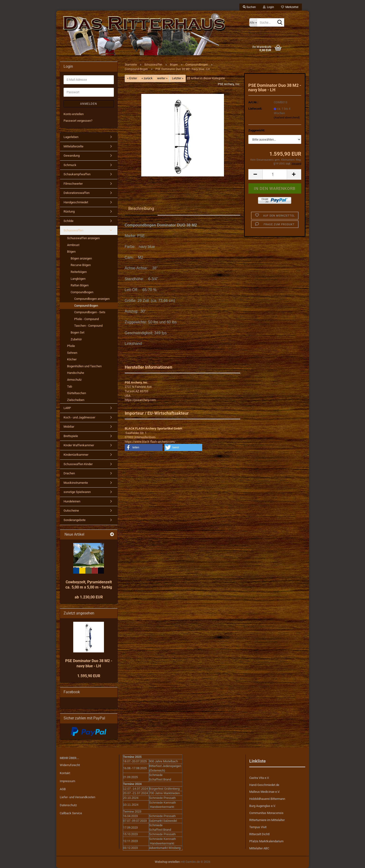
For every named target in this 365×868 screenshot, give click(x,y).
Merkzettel (290, 7)
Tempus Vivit (258, 827)
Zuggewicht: (257, 130)
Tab (70, 386)
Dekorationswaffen (77, 193)
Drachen (69, 473)
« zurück (147, 78)
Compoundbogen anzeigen (92, 299)
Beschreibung (141, 208)
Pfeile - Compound (86, 319)
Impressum (67, 781)
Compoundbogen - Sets (90, 312)
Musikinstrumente (76, 483)
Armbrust (73, 245)
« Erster (132, 78)
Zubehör (76, 339)
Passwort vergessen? (78, 121)
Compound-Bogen (86, 306)
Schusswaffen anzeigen (83, 238)
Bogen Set (77, 332)
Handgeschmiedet (76, 202)
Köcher (72, 359)
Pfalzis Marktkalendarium (266, 841)
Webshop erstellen (167, 862)
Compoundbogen (82, 292)
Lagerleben (71, 137)
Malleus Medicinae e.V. (265, 792)
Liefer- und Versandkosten (77, 797)
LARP (67, 408)
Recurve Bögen (81, 265)
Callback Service (71, 813)
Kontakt (65, 773)
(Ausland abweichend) (287, 118)
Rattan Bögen (80, 285)
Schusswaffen (73, 230)
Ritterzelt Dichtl (259, 834)
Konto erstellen (74, 114)
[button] (255, 174)
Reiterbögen (79, 272)
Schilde (69, 221)
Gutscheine (71, 511)
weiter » (162, 78)
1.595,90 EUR (89, 676)
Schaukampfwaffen (77, 174)
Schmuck (70, 165)
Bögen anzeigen (81, 258)
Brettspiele (71, 436)
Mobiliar (69, 427)
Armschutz (74, 380)
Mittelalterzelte (73, 146)
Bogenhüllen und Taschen (84, 366)
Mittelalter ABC (259, 848)
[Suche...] (253, 22)
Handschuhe (76, 373)
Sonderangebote (75, 520)
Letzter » (178, 78)
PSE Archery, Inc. (229, 84)
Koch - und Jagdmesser (79, 417)
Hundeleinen (72, 501)
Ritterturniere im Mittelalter (267, 820)
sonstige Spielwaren (77, 492)
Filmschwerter (73, 184)
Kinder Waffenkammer (79, 445)
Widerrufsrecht (70, 765)
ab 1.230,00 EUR (89, 597)
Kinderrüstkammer (76, 455)
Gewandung (72, 156)
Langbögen (78, 279)
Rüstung (69, 211)
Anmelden (89, 104)
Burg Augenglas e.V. (262, 806)
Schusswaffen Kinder (78, 464)
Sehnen (72, 353)
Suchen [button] (249, 7)
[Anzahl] (275, 174)
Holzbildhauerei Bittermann (267, 799)
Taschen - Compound (88, 326)
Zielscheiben (76, 400)
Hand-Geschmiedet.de (264, 785)
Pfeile (71, 346)
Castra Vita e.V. (259, 778)
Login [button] (268, 7)
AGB (63, 789)
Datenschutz (68, 805)
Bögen (71, 252)
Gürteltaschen (77, 393)
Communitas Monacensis (266, 813)
